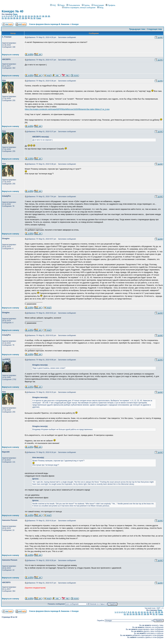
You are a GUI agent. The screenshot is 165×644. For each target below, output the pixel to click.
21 (3, 18)
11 (23, 16)
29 (26, 18)
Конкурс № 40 (13, 11)
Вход (100, 8)
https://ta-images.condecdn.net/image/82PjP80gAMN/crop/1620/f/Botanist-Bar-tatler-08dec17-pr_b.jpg (67, 109)
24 (11, 18)
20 (49, 16)
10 (20, 16)
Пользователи (73, 5)
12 (26, 16)
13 (29, 16)
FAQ (53, 5)
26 (17, 18)
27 (20, 18)
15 (34, 16)
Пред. (15, 14)
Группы (86, 5)
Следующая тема (155, 29)
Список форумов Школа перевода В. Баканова (49, 24)
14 (31, 16)
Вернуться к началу (11, 55)
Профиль (111, 5)
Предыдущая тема (137, 29)
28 (23, 18)
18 (43, 16)
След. (39, 18)
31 (31, 18)
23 (8, 18)
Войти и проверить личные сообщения (79, 8)
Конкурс (75, 24)
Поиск (61, 5)
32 (34, 18)
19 (46, 16)
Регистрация (98, 5)
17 (40, 16)
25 (14, 18)
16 (37, 16)
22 (6, 18)
